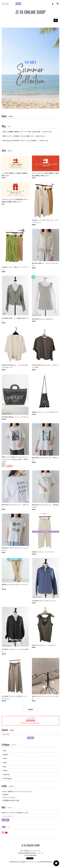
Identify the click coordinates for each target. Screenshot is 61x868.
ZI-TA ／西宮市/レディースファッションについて (18, 792)
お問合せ (6, 795)
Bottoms (6, 755)
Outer (5, 763)
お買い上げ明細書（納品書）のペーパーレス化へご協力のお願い (22, 132)
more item (31, 709)
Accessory (7, 775)
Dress (5, 758)
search (18, 4)
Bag (5, 767)
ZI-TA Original (7, 779)
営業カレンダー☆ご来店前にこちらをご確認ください (18, 136)
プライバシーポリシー (10, 797)
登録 (6, 820)
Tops (5, 751)
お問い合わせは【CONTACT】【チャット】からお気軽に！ (20, 141)
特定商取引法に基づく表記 (11, 800)
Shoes (5, 771)
